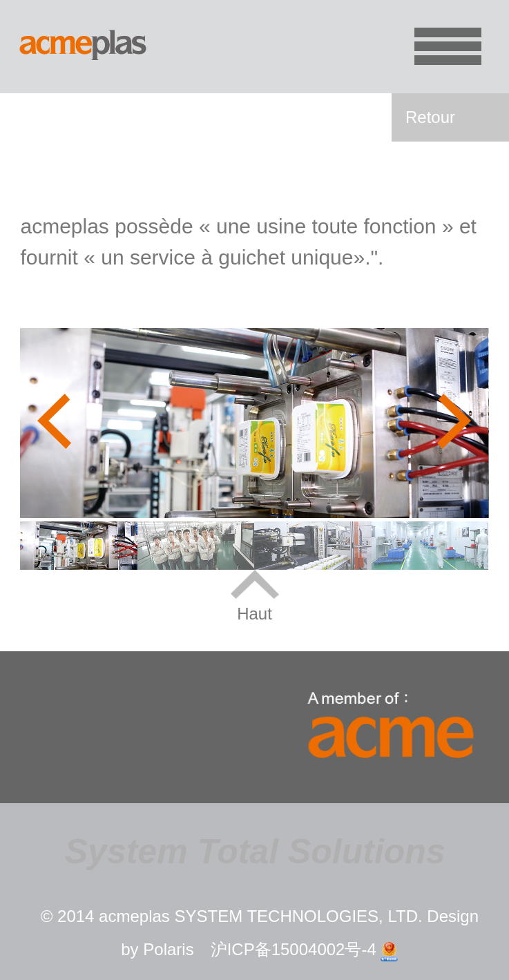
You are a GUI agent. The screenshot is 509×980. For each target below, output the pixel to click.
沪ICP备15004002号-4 (294, 949)
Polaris (168, 949)
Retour (430, 117)
